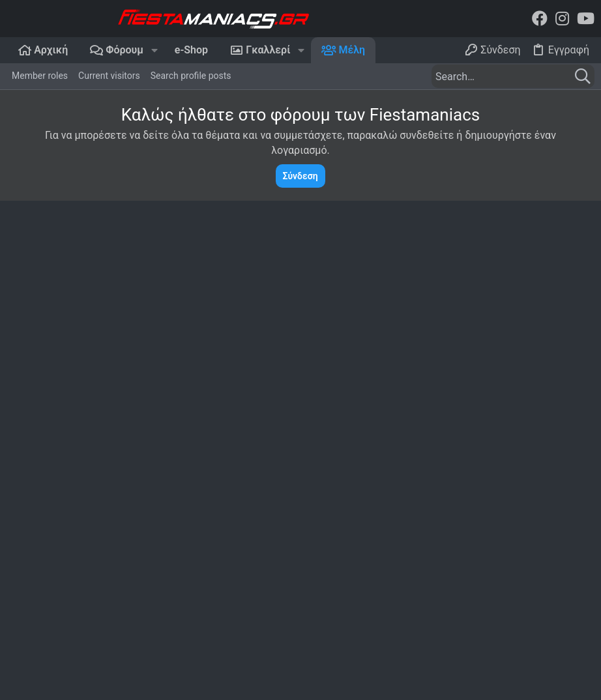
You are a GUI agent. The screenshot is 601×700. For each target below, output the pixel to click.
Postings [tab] (244, 368)
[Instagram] (562, 19)
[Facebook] (540, 19)
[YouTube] (586, 19)
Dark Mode (33, 648)
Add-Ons (277, 681)
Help (515, 648)
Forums (418, 507)
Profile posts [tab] (43, 368)
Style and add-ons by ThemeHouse (442, 681)
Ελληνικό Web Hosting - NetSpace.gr (103, 490)
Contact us (425, 527)
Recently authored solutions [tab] (343, 368)
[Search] (513, 76)
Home (415, 487)
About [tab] (436, 368)
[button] (154, 50)
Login (18, 604)
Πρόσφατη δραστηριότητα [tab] (148, 368)
